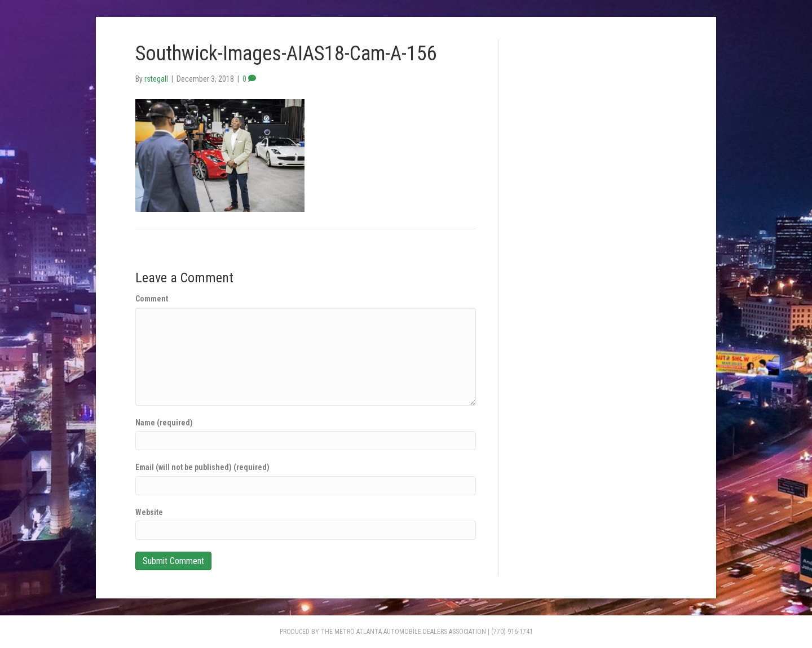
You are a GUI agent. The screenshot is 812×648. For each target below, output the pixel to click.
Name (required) (164, 423)
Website (149, 512)
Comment (152, 299)
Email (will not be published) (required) (202, 467)
